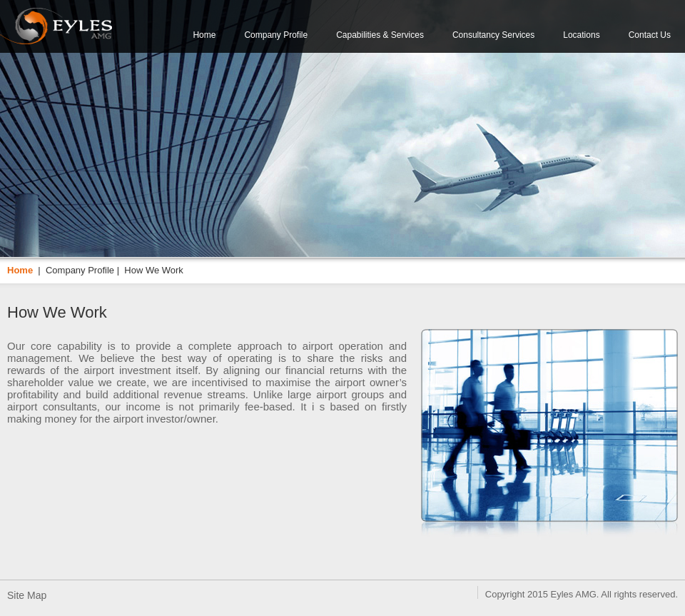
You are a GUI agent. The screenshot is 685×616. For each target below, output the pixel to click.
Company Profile (276, 35)
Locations (581, 35)
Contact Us (650, 35)
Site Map (27, 595)
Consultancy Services (493, 35)
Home (204, 35)
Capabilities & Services (380, 35)
